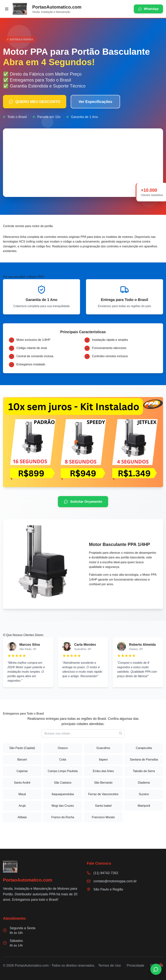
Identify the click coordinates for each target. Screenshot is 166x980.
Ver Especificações (95, 102)
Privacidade (135, 965)
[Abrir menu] (7, 9)
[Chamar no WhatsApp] (156, 969)
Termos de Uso (110, 965)
